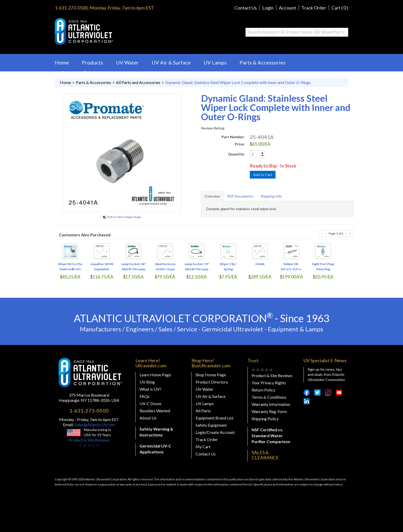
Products (92, 62)
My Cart (203, 447)
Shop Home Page (211, 375)
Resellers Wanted (155, 411)
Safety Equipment (211, 425)
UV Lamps (215, 62)
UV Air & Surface (171, 62)
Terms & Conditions (269, 397)
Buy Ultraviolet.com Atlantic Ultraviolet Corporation (104, 31)
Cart (340, 8)
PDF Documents (240, 196)
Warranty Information (271, 404)
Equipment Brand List (214, 418)
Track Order (314, 8)
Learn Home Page (155, 375)
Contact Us (246, 8)
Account (287, 8)
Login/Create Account (215, 432)
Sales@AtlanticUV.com (94, 424)
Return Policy (263, 390)
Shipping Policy (265, 419)
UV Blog (147, 382)
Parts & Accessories (263, 62)
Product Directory (212, 382)
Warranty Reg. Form (269, 411)
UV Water (127, 62)
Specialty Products (83, 73)
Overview (212, 196)
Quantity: (236, 154)
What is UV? (150, 389)
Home (62, 62)
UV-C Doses (150, 403)
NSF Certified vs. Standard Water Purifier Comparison (271, 436)
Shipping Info (271, 196)
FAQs (145, 396)
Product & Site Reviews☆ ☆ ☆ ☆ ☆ (89, 442)
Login (268, 8)
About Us (148, 418)
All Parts (203, 411)
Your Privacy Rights (269, 383)
